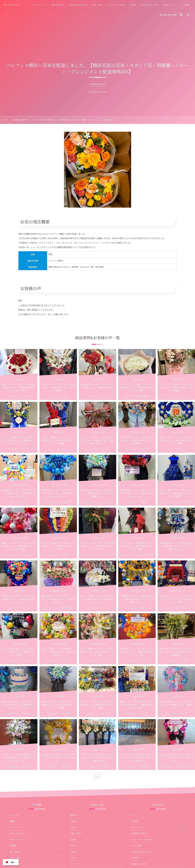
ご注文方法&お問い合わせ (141, 852)
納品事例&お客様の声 (139, 833)
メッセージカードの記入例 (141, 840)
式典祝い (74, 852)
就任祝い (74, 827)
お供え (73, 858)
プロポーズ (75, 864)
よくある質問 (136, 846)
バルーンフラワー (17, 864)
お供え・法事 (15, 858)
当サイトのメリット (139, 827)
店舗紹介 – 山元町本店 (140, 864)
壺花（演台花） (16, 852)
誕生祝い (74, 846)
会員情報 (135, 821)
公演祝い (74, 840)
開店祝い (74, 815)
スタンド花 (14, 815)
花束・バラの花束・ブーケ (20, 833)
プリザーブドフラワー (18, 840)
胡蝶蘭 (12, 821)
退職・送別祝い (76, 833)
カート (134, 815)
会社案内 (135, 858)
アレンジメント (16, 827)
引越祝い (74, 821)
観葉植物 (13, 846)
